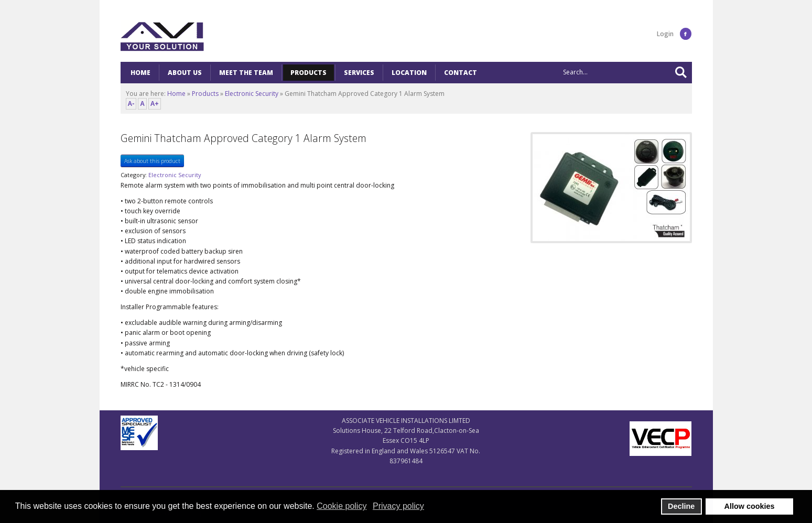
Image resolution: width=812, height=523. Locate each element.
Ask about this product (152, 161)
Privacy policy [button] (398, 506)
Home (176, 94)
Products (205, 94)
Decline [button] (681, 506)
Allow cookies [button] (750, 506)
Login (665, 34)
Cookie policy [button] (342, 506)
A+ (155, 104)
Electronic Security (252, 94)
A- (131, 104)
